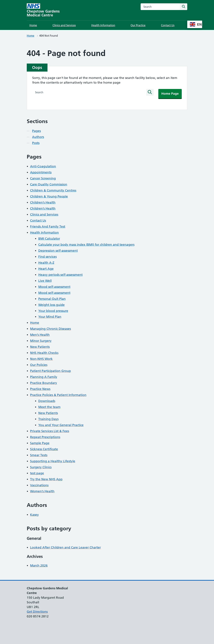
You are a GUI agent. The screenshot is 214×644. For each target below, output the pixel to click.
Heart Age (46, 269)
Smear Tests (39, 455)
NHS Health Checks (44, 353)
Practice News (40, 389)
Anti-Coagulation (43, 166)
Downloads (47, 401)
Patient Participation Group (50, 371)
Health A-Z (46, 263)
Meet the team (49, 407)
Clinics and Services (64, 25)
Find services (47, 257)
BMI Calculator (49, 239)
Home (33, 25)
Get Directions (37, 612)
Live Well (45, 281)
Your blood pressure (53, 311)
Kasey (34, 515)
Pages (36, 131)
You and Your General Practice (61, 425)
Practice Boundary (44, 383)
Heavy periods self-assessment (60, 275)
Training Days (48, 419)
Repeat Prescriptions (45, 437)
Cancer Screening (43, 178)
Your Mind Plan (50, 317)
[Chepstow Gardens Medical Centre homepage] (49, 10)
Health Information (103, 25)
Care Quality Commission (49, 184)
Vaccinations (39, 485)
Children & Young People (49, 196)
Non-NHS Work (41, 359)
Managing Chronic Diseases (50, 329)
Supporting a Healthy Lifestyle (53, 461)
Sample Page (40, 443)
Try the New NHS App (46, 479)
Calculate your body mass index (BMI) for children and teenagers (86, 245)
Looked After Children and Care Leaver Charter (65, 547)
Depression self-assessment (58, 251)
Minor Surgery (41, 341)
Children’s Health (43, 202)
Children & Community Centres (53, 190)
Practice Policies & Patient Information (58, 395)
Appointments (41, 172)
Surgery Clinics (41, 467)
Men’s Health (40, 335)
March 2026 (39, 565)
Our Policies (39, 365)
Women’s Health (42, 491)
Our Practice (138, 25)
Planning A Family (44, 377)
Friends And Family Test (48, 227)
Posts (36, 143)
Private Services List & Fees (50, 431)
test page (37, 473)
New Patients (40, 347)
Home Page (170, 94)
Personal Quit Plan (52, 299)
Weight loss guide (51, 305)
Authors (38, 137)
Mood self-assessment (54, 287)
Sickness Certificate (44, 449)
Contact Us (168, 25)
